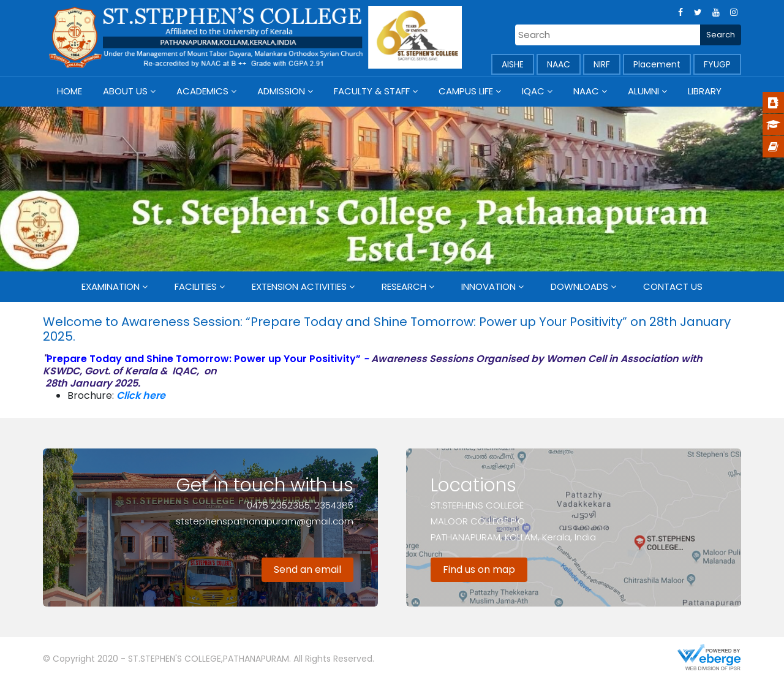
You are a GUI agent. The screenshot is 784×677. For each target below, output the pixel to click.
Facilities (196, 286)
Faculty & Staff (372, 91)
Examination (111, 286)
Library (705, 91)
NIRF (602, 64)
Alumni (643, 91)
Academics (202, 91)
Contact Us (673, 286)
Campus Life (466, 91)
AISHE (513, 64)
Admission (281, 91)
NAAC (559, 64)
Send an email (307, 569)
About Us (125, 91)
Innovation (488, 286)
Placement (657, 64)
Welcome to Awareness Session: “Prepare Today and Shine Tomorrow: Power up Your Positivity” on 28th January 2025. (387, 329)
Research (404, 286)
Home (70, 91)
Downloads (579, 286)
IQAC (533, 91)
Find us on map (479, 569)
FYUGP (717, 64)
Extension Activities (299, 286)
